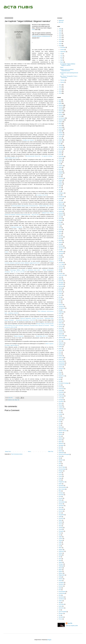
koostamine (61, 197)
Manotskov (61, 429)
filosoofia (61, 149)
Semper (61, 504)
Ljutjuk (60, 420)
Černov (60, 619)
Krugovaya (61, 396)
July (61, 54)
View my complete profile (72, 626)
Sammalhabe (62, 502)
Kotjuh (60, 131)
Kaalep (60, 347)
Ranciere (61, 237)
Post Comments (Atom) (17, 454)
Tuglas (60, 537)
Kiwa (60, 378)
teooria (60, 127)
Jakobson (61, 337)
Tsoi (60, 535)
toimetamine (62, 118)
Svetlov (60, 160)
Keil (60, 370)
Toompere (61, 531)
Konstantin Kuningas (64, 383)
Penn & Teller (62, 467)
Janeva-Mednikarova (64, 339)
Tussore (61, 538)
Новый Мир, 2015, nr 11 (42, 336)
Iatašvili (60, 334)
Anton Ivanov (62, 275)
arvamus (61, 166)
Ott (59, 462)
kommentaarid (62, 592)
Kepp (60, 372)
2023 (60, 35)
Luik (60, 422)
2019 (60, 44)
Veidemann (61, 551)
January (62, 82)
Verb (33, 30)
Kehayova (61, 369)
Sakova (60, 242)
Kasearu (61, 359)
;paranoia (61, 262)
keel (60, 195)
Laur (60, 411)
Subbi (60, 517)
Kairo (60, 354)
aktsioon (61, 579)
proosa (60, 142)
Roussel (61, 498)
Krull (60, 177)
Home (29, 452)
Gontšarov (61, 306)
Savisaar (61, 246)
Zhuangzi (61, 253)
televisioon (61, 608)
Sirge (60, 186)
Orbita (60, 153)
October (62, 50)
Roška (60, 500)
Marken (60, 434)
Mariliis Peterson (63, 431)
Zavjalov (61, 140)
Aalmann (61, 266)
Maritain (61, 433)
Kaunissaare (62, 363)
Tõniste (60, 540)
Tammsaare (61, 248)
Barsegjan (61, 283)
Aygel (60, 277)
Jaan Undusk (62, 336)
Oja (60, 458)
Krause (60, 390)
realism (60, 601)
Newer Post (8, 452)
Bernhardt (61, 286)
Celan (60, 294)
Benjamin (61, 284)
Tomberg (61, 528)
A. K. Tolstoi (61, 264)
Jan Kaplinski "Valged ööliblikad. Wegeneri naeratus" (68, 65)
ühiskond (61, 111)
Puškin (60, 182)
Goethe (60, 211)
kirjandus (61, 105)
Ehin (60, 297)
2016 (60, 87)
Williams (61, 573)
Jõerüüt (60, 219)
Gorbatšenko (62, 308)
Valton (60, 548)
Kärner (60, 403)
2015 (60, 89)
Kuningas (61, 400)
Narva (60, 233)
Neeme (60, 451)
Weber (60, 570)
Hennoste (61, 325)
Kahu (60, 352)
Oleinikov (61, 460)
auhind (60, 581)
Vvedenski (61, 252)
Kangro (60, 220)
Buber (60, 290)
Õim (60, 261)
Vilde (60, 560)
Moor (60, 447)
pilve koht (61, 22)
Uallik (60, 542)
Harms (60, 317)
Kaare (60, 348)
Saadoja (61, 145)
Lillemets (61, 418)
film (60, 259)
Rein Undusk (62, 489)
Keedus (61, 367)
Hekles (60, 323)
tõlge (16, 400)
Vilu (60, 191)
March (62, 62)
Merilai (60, 440)
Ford (60, 303)
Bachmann (61, 202)
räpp (60, 602)
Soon (60, 513)
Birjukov (61, 204)
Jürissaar (61, 345)
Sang (60, 244)
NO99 (60, 231)
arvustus (61, 107)
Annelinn (61, 274)
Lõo (60, 425)
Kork (60, 385)
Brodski (60, 288)
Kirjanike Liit (62, 376)
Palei (60, 464)
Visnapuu (61, 564)
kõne (60, 595)
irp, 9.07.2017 (36, 215)
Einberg (61, 299)
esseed (60, 257)
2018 (60, 46)
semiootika (61, 604)
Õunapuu (61, 613)
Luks (60, 423)
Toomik (60, 529)
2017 (60, 85)
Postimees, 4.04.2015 (13, 313)
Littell (60, 228)
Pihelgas (61, 471)
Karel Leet (61, 358)
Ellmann (61, 208)
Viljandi (60, 562)
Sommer (61, 511)
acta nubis (18, 7)
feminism (61, 586)
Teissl (60, 526)
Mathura (61, 438)
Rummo (61, 158)
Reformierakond (62, 487)
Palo (60, 465)
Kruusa (60, 398)
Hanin (60, 138)
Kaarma (61, 350)
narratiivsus (61, 599)
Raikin (60, 484)
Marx (60, 436)
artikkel (60, 109)
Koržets (61, 387)
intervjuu (61, 114)
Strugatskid (61, 515)
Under (60, 544)
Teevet (60, 524)
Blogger (49, 640)
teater (60, 103)
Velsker (60, 553)
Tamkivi (60, 522)
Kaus (60, 175)
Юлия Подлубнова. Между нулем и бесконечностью (32, 206)
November (63, 47)
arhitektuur (61, 193)
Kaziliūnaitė (61, 365)
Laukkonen (61, 409)
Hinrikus (61, 326)
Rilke (60, 491)
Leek (60, 412)
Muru (60, 449)
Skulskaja (61, 509)
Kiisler (60, 374)
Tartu (60, 188)
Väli (18, 400)
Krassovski (61, 389)
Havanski (61, 213)
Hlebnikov (61, 215)
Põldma (61, 184)
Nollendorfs (61, 453)
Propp (60, 478)
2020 (60, 41)
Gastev (60, 136)
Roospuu (61, 493)
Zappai (62, 67)
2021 (60, 39)
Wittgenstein (62, 575)
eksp (60, 255)
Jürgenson (61, 343)
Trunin (60, 162)
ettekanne (61, 120)
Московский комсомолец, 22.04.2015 (25, 320)
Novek (60, 456)
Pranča (60, 476)
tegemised (61, 20)
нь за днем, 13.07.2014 (42, 195)
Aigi (60, 270)
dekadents (61, 584)
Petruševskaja (62, 469)
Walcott (60, 568)
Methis (60, 442)
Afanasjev (61, 268)
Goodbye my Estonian (28, 140)
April (61, 60)
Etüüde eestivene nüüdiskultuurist (41, 36)
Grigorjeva (61, 312)
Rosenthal (61, 495)
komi (60, 590)
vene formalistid (62, 612)
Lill (59, 226)
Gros (60, 316)
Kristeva (61, 394)
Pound (60, 475)
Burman (61, 292)
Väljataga (61, 566)
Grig (60, 310)
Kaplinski (10, 400)
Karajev (61, 356)
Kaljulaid (61, 173)
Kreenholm (61, 392)
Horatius (61, 330)
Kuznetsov (61, 401)
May (61, 58)
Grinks (60, 314)
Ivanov (60, 151)
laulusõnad (61, 597)
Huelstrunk (61, 332)
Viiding (60, 555)
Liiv (59, 416)
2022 (60, 37)
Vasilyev (61, 550)
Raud (60, 239)
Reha (60, 124)
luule (13, 400)
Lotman (60, 230)
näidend (61, 133)
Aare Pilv (70, 623)
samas (6, 252)
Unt (60, 546)
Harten (60, 319)
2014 (60, 91)
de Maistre (61, 582)
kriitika (60, 167)
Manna (60, 427)
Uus (60, 250)
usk (60, 610)
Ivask (60, 217)
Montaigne (61, 445)
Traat (60, 533)
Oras (60, 235)
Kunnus (61, 224)
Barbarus (61, 281)
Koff (60, 379)
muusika (61, 135)
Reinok (60, 241)
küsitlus (60, 199)
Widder (60, 571)
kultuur (60, 113)
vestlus (60, 122)
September (63, 52)
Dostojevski (61, 206)
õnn (60, 615)
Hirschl (60, 328)
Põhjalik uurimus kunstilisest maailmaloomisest (67, 70)
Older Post (51, 452)
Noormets (61, 178)
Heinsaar (61, 321)
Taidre (60, 520)
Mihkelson (61, 443)
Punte (60, 155)
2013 (60, 93)
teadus (60, 606)
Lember (61, 414)
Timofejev (61, 147)
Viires (60, 559)
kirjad (60, 588)
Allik (60, 272)
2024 (60, 33)
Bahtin (60, 279)
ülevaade (61, 617)
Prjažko (60, 180)
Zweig (60, 577)
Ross (60, 496)
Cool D (60, 295)
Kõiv (60, 144)
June (62, 56)
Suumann (61, 518)
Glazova (61, 305)
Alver (60, 200)
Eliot (60, 301)
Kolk (60, 381)
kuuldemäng (62, 593)
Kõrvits (60, 405)
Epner (60, 169)
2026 (60, 29)
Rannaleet (61, 486)
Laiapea (61, 407)
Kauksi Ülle (61, 361)
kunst (60, 116)
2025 (60, 31)
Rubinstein (61, 157)
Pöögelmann (62, 482)
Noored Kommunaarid (64, 454)
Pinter (60, 473)
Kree (60, 222)
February (63, 80)
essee (60, 125)
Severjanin (61, 506)
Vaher (60, 189)
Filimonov (61, 209)
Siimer (60, 507)
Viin (60, 557)
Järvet (60, 341)
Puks (60, 480)
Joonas (60, 171)
